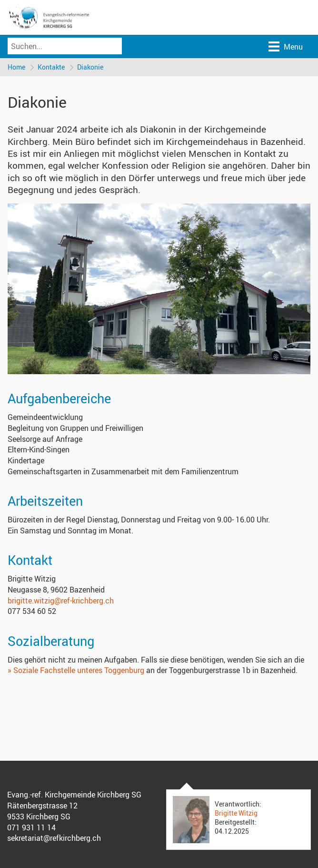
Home (16, 67)
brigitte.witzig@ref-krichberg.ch (61, 601)
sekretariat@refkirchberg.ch (54, 838)
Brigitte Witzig (236, 813)
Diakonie (90, 67)
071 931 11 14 (31, 827)
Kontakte (51, 67)
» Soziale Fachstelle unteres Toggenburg (77, 670)
